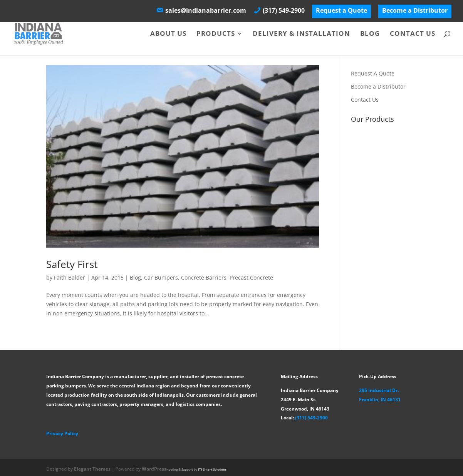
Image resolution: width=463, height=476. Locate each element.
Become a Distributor (415, 11)
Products (216, 34)
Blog (370, 34)
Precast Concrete (251, 277)
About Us (168, 34)
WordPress (154, 469)
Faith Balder (70, 277)
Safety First (72, 264)
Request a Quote (341, 11)
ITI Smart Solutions (212, 469)
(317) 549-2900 (311, 418)
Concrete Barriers (204, 277)
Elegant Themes (92, 469)
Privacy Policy (62, 433)
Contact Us (413, 34)
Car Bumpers (161, 277)
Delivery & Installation (301, 34)
